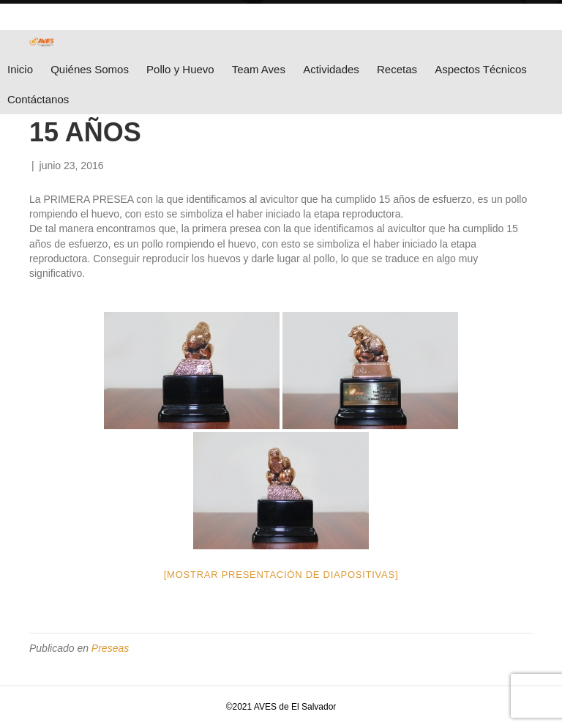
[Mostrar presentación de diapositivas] (281, 575)
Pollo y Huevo (180, 69)
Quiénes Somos (90, 69)
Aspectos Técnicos (481, 69)
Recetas (397, 69)
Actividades (331, 69)
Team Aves (259, 69)
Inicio (20, 69)
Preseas (110, 648)
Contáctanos (38, 99)
